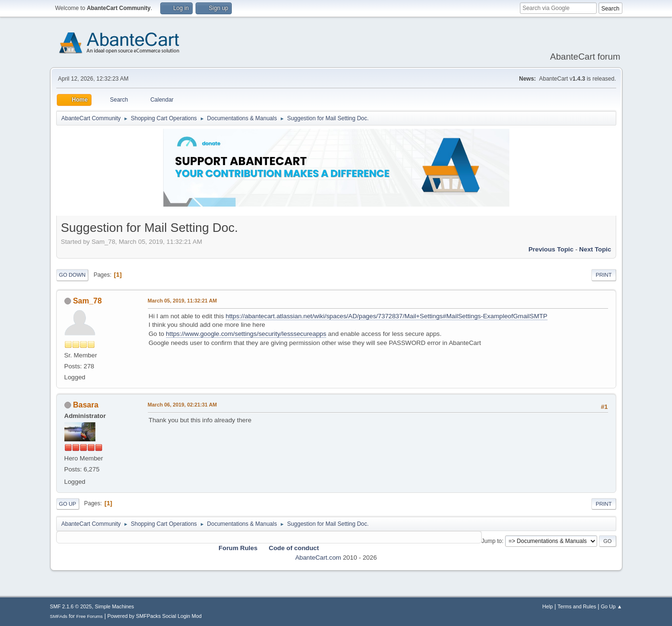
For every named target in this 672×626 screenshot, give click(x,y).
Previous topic (551, 249)
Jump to (492, 541)
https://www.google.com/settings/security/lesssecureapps (246, 334)
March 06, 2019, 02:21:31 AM (182, 405)
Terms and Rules (577, 606)
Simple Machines (114, 606)
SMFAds (59, 616)
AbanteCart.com (318, 558)
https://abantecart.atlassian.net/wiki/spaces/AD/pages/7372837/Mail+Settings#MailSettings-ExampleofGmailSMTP (387, 316)
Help (548, 606)
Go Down (72, 275)
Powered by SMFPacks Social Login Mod (155, 616)
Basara (86, 405)
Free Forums (90, 616)
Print (604, 275)
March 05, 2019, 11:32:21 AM (182, 301)
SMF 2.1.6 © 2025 (71, 606)
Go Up (68, 504)
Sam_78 (87, 301)
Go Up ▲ (612, 606)
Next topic (595, 249)
